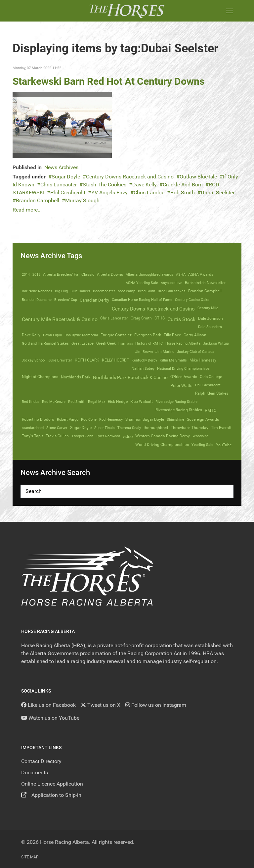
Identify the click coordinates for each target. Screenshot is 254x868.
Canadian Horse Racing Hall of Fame (142, 300)
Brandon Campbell (38, 200)
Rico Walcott (142, 402)
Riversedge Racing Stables (179, 410)
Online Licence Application (52, 784)
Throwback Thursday (190, 428)
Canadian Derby (94, 300)
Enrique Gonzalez (116, 335)
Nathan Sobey (143, 368)
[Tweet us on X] (101, 705)
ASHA (181, 274)
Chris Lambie (149, 193)
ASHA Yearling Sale (142, 283)
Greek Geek (106, 343)
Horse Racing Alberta (183, 343)
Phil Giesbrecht (68, 193)
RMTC (211, 410)
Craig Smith (141, 318)
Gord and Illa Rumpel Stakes (45, 343)
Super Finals (105, 428)
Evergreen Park (148, 335)
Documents (35, 772)
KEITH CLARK (87, 360)
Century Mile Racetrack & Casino (60, 319)
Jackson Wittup (216, 343)
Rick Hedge (118, 402)
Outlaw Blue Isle (198, 177)
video (128, 436)
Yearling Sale (202, 445)
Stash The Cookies (105, 185)
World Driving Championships (162, 445)
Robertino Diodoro (38, 419)
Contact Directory (41, 761)
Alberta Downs (110, 274)
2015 (36, 274)
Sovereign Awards (203, 419)
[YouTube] (50, 718)
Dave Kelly (145, 185)
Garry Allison (195, 335)
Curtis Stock (181, 319)
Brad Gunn (147, 291)
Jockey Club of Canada (196, 352)
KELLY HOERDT (115, 360)
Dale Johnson (211, 318)
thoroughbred (156, 428)
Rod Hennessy (111, 419)
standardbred (33, 428)
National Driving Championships (183, 368)
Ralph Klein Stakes (212, 393)
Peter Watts (181, 386)
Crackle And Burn (183, 185)
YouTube (224, 445)
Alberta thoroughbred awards (149, 274)
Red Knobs (31, 402)
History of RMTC (149, 343)
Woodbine (201, 436)
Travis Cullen (57, 436)
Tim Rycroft (221, 428)
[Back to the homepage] (127, 11)
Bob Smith (183, 193)
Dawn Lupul (52, 335)
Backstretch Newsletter (205, 283)
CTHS (160, 318)
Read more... (27, 210)
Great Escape (83, 343)
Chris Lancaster (59, 185)
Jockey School (34, 360)
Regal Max (97, 402)
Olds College (211, 377)
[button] (230, 11)
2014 (26, 274)
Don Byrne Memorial (81, 335)
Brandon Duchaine (37, 300)
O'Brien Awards (184, 377)
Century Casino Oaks (192, 300)
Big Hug (61, 291)
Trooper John (82, 436)
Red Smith (77, 402)
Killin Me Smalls (173, 360)
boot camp (127, 291)
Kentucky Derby (144, 360)
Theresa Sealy (129, 428)
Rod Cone (89, 419)
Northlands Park (76, 377)
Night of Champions (40, 377)
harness (126, 344)
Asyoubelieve (171, 283)
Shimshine (175, 419)
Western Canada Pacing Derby (163, 436)
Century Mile (208, 308)
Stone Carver (57, 428)
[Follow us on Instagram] (156, 705)
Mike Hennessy (203, 360)
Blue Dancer (80, 291)
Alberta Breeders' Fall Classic (69, 274)
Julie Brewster (60, 360)
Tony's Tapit (32, 436)
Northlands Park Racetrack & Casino (130, 377)
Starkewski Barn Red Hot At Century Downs (108, 81)
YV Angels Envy (109, 193)
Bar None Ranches (37, 291)
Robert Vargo (68, 419)
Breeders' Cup (66, 300)
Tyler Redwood (108, 436)
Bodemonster (104, 291)
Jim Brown (144, 352)
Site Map (30, 857)
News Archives (61, 167)
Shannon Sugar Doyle (145, 419)
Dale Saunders (210, 327)
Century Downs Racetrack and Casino (130, 177)
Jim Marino (165, 352)
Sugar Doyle (66, 177)
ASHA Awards (201, 274)
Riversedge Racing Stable (176, 402)
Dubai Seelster (218, 193)
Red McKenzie (54, 402)
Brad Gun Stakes (172, 291)
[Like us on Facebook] (48, 705)
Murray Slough (82, 200)
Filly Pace (172, 335)
